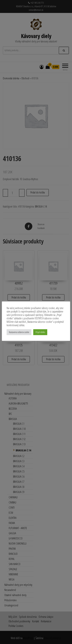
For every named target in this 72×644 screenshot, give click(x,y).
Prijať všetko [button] (40, 332)
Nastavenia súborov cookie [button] (19, 332)
